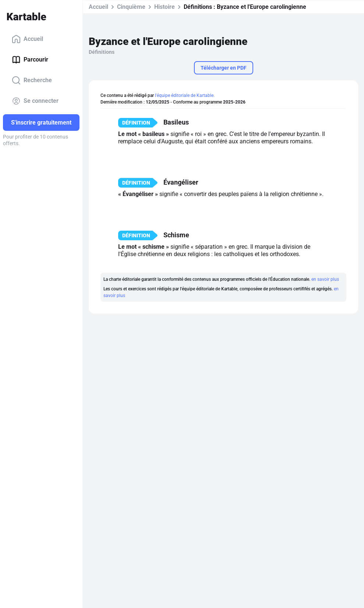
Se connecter (35, 101)
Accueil (27, 39)
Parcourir (30, 60)
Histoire (165, 7)
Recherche (32, 80)
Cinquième (131, 7)
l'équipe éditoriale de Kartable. (185, 95)
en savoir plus (325, 279)
